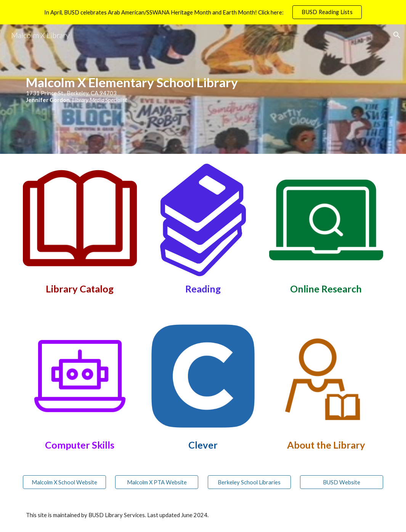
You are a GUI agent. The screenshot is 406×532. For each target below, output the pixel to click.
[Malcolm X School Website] (64, 482)
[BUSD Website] (342, 482)
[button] (397, 35)
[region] (203, 12)
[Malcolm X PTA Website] (157, 482)
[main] (203, 89)
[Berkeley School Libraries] (249, 482)
